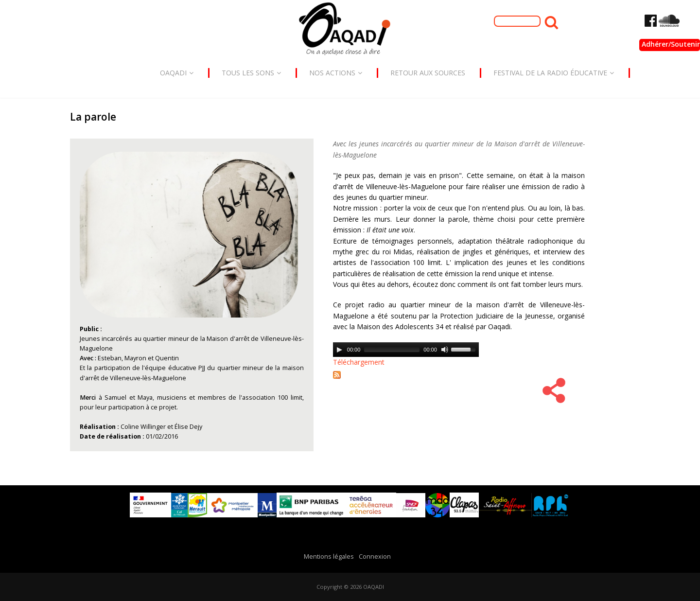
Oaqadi (177, 73)
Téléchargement (359, 362)
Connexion (375, 557)
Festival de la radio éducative (554, 73)
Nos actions (336, 73)
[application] (406, 350)
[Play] (339, 350)
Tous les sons (251, 73)
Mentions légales (329, 557)
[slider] (392, 350)
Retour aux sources (428, 73)
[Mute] (445, 350)
